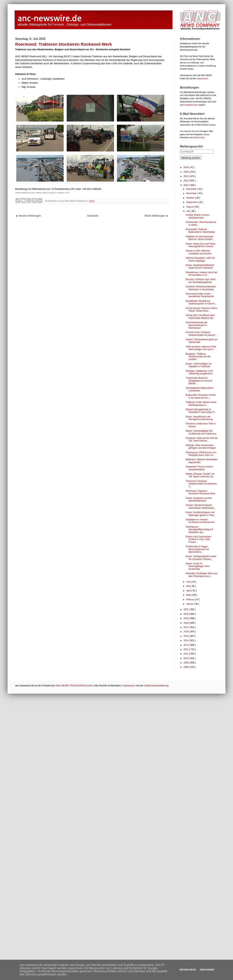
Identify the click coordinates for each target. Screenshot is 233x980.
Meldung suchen (191, 158)
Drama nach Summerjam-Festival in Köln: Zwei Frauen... (199, 539)
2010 (186, 658)
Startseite (93, 216)
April (189, 591)
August (190, 207)
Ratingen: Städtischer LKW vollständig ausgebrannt (199, 372)
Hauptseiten (203, 78)
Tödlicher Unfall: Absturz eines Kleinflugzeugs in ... (201, 404)
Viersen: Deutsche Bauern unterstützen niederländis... (201, 506)
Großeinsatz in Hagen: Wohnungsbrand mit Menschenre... (197, 549)
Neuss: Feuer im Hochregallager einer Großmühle (198, 566)
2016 (186, 632)
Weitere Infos (188, 970)
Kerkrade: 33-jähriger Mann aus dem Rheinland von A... (202, 575)
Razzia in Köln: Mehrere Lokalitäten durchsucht (198, 252)
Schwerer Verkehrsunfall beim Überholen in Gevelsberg (201, 288)
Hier (182, 131)
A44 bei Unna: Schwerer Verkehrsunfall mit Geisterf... (201, 334)
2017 (186, 627)
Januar (190, 604)
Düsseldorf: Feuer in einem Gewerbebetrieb (199, 468)
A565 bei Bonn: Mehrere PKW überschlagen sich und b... (201, 348)
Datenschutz (199, 137)
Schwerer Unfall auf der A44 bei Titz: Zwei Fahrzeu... (202, 439)
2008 (186, 667)
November (192, 193)
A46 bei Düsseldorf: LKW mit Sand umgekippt (200, 259)
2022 (186, 185)
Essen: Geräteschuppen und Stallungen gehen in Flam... (201, 514)
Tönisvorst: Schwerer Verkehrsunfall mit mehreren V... (201, 484)
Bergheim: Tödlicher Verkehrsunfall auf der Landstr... (198, 357)
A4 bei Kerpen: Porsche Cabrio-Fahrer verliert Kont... (202, 310)
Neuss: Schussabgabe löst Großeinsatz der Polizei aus (201, 432)
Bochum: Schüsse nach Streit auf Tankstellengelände (201, 281)
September (192, 202)
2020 (186, 614)
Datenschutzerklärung (156, 686)
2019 (186, 618)
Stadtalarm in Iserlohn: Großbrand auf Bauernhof (200, 521)
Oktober (191, 198)
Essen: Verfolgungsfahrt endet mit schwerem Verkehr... (201, 558)
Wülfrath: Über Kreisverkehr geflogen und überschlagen (201, 447)
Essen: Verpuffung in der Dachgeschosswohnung (199, 418)
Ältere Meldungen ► (157, 216)
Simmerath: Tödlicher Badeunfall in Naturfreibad (200, 231)
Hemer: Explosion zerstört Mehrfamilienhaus (199, 499)
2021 (186, 609)
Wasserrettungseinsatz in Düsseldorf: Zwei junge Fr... (201, 411)
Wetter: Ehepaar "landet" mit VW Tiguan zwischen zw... (200, 475)
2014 (186, 641)
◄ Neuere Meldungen (28, 216)
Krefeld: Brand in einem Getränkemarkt (197, 216)
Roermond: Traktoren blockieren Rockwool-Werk (201, 492)
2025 (186, 172)
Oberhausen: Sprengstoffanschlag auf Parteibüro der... (199, 530)
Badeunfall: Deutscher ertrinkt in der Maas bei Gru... (201, 396)
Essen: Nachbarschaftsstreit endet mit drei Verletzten (200, 267)
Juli (188, 211)
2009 (186, 663)
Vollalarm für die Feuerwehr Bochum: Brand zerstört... (200, 238)
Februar (190, 600)
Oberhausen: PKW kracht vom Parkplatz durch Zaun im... (201, 454)
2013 (186, 645)
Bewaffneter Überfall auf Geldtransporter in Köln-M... (201, 302)
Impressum (129, 686)
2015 (186, 636)
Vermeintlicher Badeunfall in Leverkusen (200, 389)
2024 (186, 176)
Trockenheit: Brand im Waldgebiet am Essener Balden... (199, 381)
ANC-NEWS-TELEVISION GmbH (74, 686)
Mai (188, 586)
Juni (189, 582)
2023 (186, 181)
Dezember (192, 189)
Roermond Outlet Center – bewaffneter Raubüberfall (200, 295)
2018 (186, 623)
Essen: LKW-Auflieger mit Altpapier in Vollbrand (199, 365)
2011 (186, 654)
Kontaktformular (190, 105)
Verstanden (207, 970)
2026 (186, 167)
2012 (186, 649)
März (189, 595)
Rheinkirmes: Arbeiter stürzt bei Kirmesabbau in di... (201, 274)
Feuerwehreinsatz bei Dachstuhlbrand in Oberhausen (197, 325)
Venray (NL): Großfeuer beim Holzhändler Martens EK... (200, 317)
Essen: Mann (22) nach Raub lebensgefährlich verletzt (200, 245)
